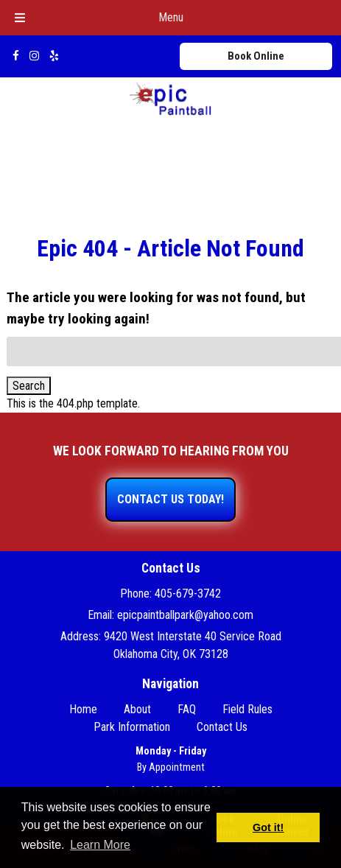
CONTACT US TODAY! (170, 499)
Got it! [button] (268, 827)
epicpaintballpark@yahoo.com (185, 615)
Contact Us (222, 727)
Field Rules (247, 709)
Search (29, 386)
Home (83, 709)
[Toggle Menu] (20, 18)
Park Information (132, 727)
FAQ (187, 709)
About (137, 709)
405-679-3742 (188, 594)
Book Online (256, 56)
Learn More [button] (100, 845)
